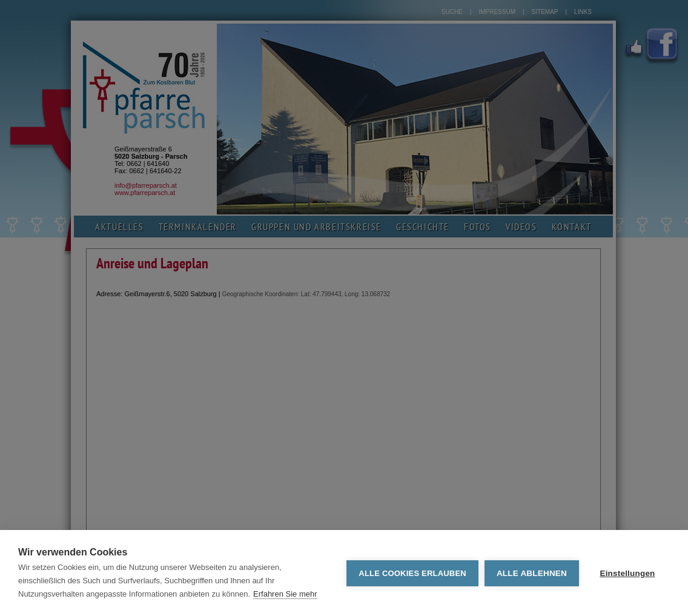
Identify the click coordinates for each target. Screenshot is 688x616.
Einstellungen (627, 573)
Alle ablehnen (532, 573)
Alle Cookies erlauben (412, 573)
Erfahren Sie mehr (285, 594)
